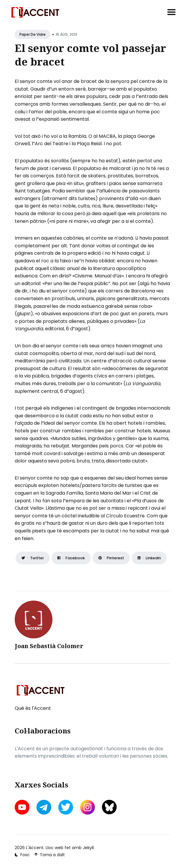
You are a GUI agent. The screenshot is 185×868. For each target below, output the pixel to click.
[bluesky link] (109, 807)
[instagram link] (87, 807)
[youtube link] (23, 807)
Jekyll (88, 848)
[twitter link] (66, 807)
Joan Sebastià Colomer (49, 646)
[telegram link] (44, 807)
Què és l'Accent (33, 708)
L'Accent (35, 848)
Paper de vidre (33, 34)
